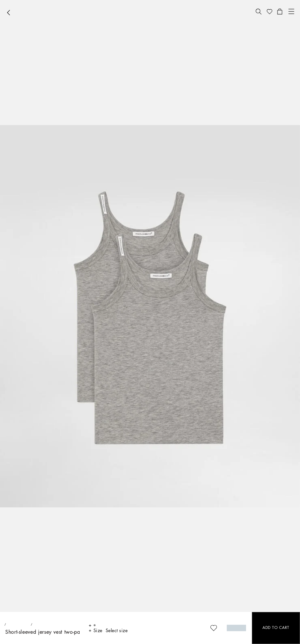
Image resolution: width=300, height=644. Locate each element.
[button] (259, 12)
